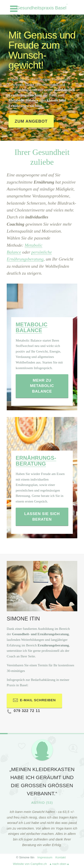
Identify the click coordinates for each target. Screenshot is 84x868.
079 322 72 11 (23, 712)
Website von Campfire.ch (30, 864)
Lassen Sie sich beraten (42, 517)
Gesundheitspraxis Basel (42, 8)
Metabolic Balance (23, 100)
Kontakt (60, 857)
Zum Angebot (31, 121)
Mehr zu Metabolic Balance (42, 386)
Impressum (45, 857)
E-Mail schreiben (34, 701)
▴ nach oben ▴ (59, 864)
